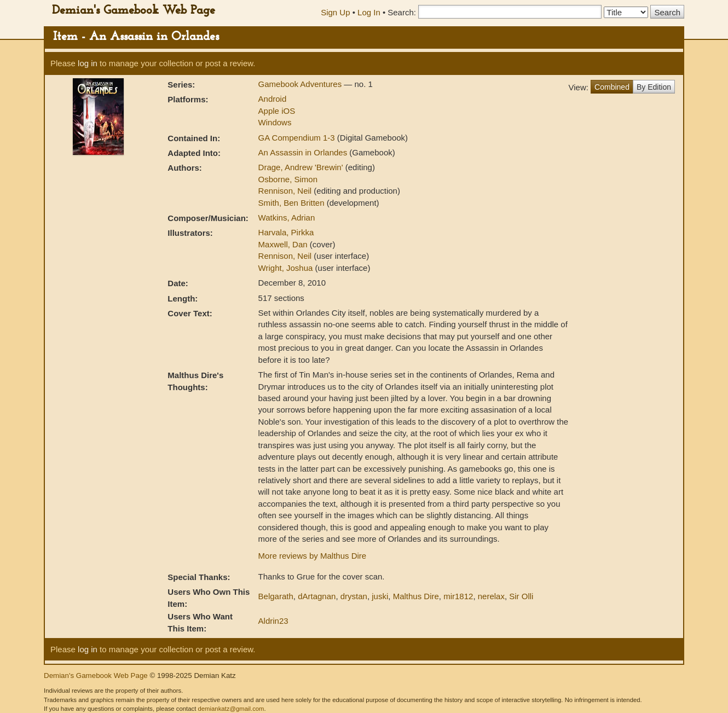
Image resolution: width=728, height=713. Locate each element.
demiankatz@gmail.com (231, 709)
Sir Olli (521, 596)
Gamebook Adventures (301, 84)
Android (273, 99)
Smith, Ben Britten (293, 203)
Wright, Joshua (287, 268)
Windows (275, 122)
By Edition (654, 87)
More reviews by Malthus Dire (313, 556)
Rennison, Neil (286, 191)
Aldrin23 (273, 621)
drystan (354, 596)
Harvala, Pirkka (286, 232)
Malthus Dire (416, 596)
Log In (369, 12)
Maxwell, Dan (284, 244)
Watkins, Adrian (287, 218)
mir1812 (458, 596)
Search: (402, 12)
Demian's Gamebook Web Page (134, 11)
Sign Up (335, 12)
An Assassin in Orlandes (304, 152)
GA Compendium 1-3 (298, 138)
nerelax (491, 596)
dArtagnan (317, 596)
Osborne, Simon (288, 179)
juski (380, 596)
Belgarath (276, 596)
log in (88, 63)
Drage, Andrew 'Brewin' (302, 167)
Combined (612, 87)
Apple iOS (277, 111)
